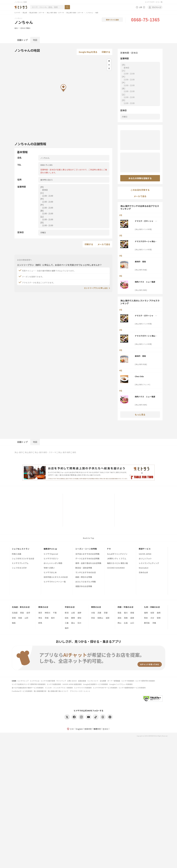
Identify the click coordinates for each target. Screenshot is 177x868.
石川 (79, 623)
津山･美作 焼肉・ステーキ (55, 13)
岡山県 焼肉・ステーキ (37, 13)
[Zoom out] (109, 65)
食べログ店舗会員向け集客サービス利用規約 (28, 688)
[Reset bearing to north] (109, 69)
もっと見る (140, 415)
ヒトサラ (17, 13)
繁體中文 (97, 729)
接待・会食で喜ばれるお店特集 (88, 563)
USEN (14, 681)
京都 (106, 613)
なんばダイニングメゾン (117, 554)
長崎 (159, 613)
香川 (126, 613)
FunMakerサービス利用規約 (22, 691)
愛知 (79, 618)
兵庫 (99, 613)
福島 (14, 623)
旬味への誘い (49, 568)
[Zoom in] (109, 61)
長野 (79, 613)
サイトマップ (61, 681)
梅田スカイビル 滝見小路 (117, 563)
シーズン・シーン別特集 (86, 549)
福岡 (146, 613)
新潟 (67, 613)
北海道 (15, 613)
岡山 (119, 623)
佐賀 (152, 613)
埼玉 (40, 618)
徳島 (119, 613)
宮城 (14, 618)
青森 (22, 613)
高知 (119, 618)
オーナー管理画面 (114, 681)
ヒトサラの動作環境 (48, 681)
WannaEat (144, 568)
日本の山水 (143, 573)
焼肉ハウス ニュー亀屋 (145, 282)
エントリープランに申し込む (96, 288)
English (79, 729)
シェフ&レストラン (21, 549)
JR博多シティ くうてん (117, 559)
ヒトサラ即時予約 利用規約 (145, 681)
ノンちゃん (89, 13)
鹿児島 (147, 623)
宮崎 (159, 618)
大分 (152, 618)
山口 (132, 623)
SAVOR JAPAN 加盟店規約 (72, 684)
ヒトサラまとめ (50, 573)
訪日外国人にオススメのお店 (56, 577)
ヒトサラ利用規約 (128, 681)
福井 (67, 628)
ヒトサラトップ (23, 681)
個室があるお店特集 (84, 586)
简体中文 (88, 729)
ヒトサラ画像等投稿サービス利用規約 (132, 688)
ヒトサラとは (35, 681)
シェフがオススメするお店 (23, 559)
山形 (26, 618)
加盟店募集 (82, 681)
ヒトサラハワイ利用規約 (83, 688)
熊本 (146, 618)
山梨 (73, 613)
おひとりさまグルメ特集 (86, 582)
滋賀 (108, 618)
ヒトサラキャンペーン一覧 (55, 582)
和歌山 (100, 618)
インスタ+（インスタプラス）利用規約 (59, 688)
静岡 (73, 618)
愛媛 (132, 613)
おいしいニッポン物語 (53, 563)
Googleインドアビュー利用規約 (121, 684)
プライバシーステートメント (80, 691)
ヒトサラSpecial (51, 554)
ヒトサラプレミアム (20, 563)
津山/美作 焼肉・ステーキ (75, 13)
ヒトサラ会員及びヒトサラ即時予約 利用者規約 (29, 684)
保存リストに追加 (112, 20)
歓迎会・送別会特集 (84, 568)
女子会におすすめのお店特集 (87, 554)
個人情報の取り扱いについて (58, 691)
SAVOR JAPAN (145, 554)
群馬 (40, 623)
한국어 (105, 729)
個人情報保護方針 (40, 691)
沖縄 (154, 623)
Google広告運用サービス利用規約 (96, 684)
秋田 (20, 618)
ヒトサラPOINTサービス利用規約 (105, 688)
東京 (40, 613)
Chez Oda (139, 376)
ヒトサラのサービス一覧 (154, 2)
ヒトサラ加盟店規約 (54, 684)
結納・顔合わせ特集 (84, 577)
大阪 (93, 613)
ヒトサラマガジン (51, 559)
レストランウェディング (149, 563)
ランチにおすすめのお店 (86, 573)
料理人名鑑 (17, 554)
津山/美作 (29, 452)
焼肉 (16, 28)
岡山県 (25, 13)
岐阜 (67, 618)
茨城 (47, 618)
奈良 (93, 618)
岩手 (28, 613)
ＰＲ (109, 549)
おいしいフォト (145, 559)
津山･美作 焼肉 (64, 452)
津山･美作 (19, 452)
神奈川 (47, 613)
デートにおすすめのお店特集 (87, 559)
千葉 (55, 613)
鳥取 (126, 618)
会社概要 (103, 681)
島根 (132, 618)
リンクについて (93, 681)
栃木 (53, 618)
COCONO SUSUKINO (116, 568)
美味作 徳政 (140, 262)
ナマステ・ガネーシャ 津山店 (146, 221)
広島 (126, 623)
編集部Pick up (50, 549)
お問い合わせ (72, 681)
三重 (67, 623)
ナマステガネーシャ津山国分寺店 (146, 241)
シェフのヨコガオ (19, 568)
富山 (73, 623)
